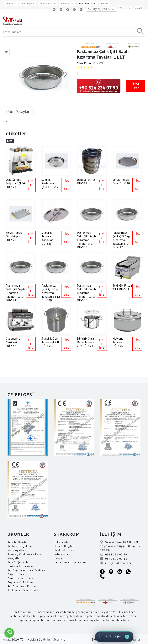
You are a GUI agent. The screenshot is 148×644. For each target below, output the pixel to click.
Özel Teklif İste (87, 4)
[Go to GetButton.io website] (9, 640)
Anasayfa (11, 4)
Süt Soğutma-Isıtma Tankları (26, 570)
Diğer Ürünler (17, 574)
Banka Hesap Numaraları (70, 562)
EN (129, 8)
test (10, 141)
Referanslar (67, 4)
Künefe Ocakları (18, 542)
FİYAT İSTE (136, 86)
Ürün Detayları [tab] (18, 112)
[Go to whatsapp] (9, 633)
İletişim (104, 4)
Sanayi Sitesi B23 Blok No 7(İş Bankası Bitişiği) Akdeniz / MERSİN (120, 546)
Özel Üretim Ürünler (21, 578)
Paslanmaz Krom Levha (23, 590)
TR (121, 8)
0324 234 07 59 (114, 554)
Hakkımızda (28, 4)
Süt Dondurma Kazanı (22, 586)
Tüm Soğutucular (19, 562)
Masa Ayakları (17, 550)
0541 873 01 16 (114, 559)
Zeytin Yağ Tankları (20, 582)
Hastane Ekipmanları (21, 566)
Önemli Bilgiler (48, 4)
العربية (138, 8)
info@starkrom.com (116, 563)
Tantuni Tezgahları (20, 546)
